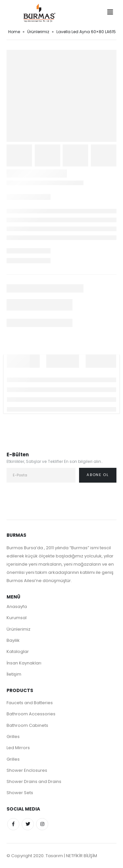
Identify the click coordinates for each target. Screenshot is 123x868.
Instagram (42, 824)
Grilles (13, 737)
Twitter (28, 824)
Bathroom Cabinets (27, 725)
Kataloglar (18, 651)
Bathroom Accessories (31, 714)
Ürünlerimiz (38, 32)
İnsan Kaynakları (24, 663)
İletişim (14, 674)
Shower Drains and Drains (34, 781)
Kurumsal (17, 618)
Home (14, 32)
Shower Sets (20, 793)
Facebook (13, 824)
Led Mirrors (18, 748)
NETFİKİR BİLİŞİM (82, 856)
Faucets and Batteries (30, 703)
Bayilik (13, 640)
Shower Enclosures (27, 770)
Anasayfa (17, 607)
